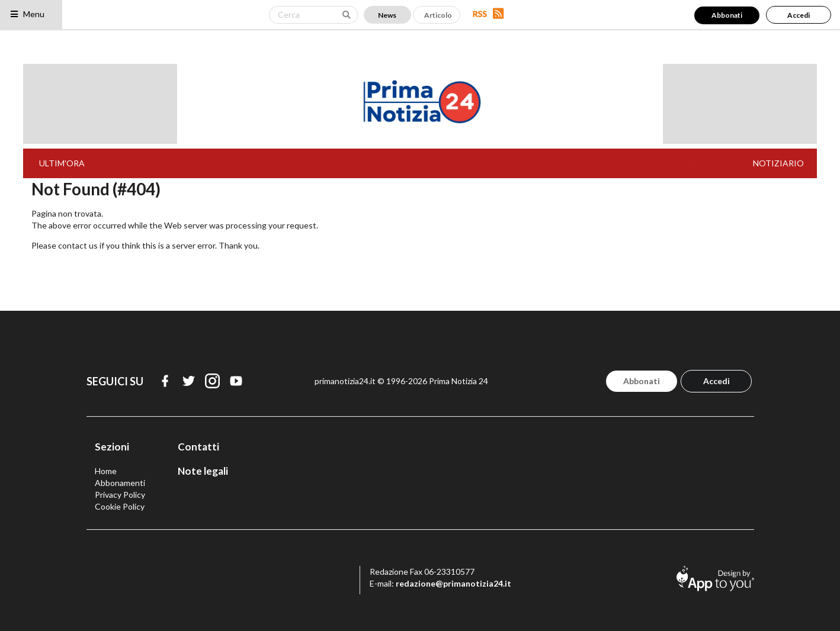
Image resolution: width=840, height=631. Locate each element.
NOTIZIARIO (778, 163)
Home (106, 471)
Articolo (438, 15)
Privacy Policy (120, 495)
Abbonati (727, 15)
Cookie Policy (120, 506)
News (387, 15)
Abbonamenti (120, 483)
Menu (27, 14)
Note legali (203, 471)
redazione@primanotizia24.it (453, 583)
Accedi (799, 15)
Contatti (198, 447)
